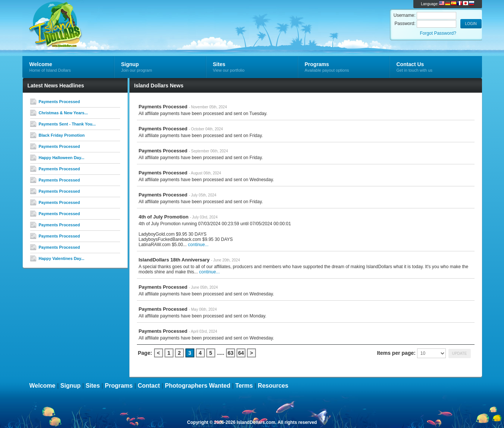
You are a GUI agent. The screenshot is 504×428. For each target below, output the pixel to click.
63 (231, 353)
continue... (198, 245)
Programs (119, 386)
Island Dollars (111, 17)
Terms (244, 386)
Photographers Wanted (198, 386)
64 (241, 353)
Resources (273, 386)
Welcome (43, 386)
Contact (149, 386)
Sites (93, 386)
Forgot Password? (438, 33)
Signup (71, 386)
